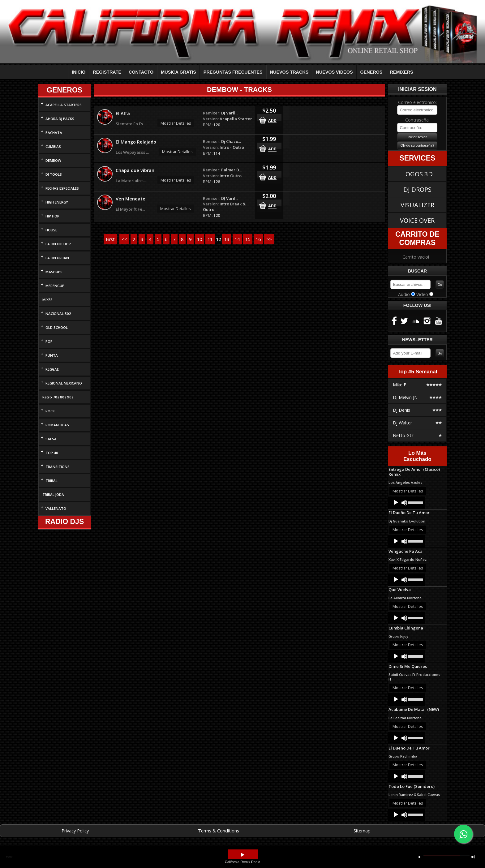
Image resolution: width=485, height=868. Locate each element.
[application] (406, 503)
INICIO (79, 72)
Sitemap (362, 831)
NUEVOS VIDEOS (334, 72)
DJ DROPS (417, 189)
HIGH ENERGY (57, 202)
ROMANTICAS (57, 425)
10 (200, 239)
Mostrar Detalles (176, 123)
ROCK (50, 411)
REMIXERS (401, 72)
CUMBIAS (53, 146)
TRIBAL (52, 481)
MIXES (47, 300)
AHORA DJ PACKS (60, 119)
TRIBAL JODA (53, 494)
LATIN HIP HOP (58, 244)
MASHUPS (54, 272)
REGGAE (52, 369)
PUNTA (52, 355)
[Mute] (404, 503)
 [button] (473, 857)
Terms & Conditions (219, 831)
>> (269, 239)
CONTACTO (141, 72)
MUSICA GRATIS (178, 72)
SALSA (51, 439)
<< (124, 239)
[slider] (415, 502)
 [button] (419, 857)
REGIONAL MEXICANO (64, 383)
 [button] (243, 855)
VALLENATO (56, 508)
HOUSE (51, 230)
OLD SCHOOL (57, 327)
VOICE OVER (417, 220)
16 (258, 239)
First (110, 239)
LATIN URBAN (57, 258)
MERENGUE (55, 286)
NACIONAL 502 (58, 314)
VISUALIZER (417, 205)
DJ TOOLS (54, 174)
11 (210, 239)
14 (237, 239)
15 (248, 239)
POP (49, 341)
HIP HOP (52, 216)
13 (227, 239)
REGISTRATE (107, 72)
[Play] (396, 503)
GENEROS (371, 72)
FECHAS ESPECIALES (62, 188)
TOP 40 (52, 453)
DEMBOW (53, 160)
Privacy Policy (75, 831)
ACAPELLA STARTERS (64, 105)
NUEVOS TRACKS (289, 72)
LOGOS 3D (417, 174)
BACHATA (54, 133)
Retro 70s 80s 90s (58, 397)
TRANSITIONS (58, 467)
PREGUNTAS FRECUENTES (233, 72)
